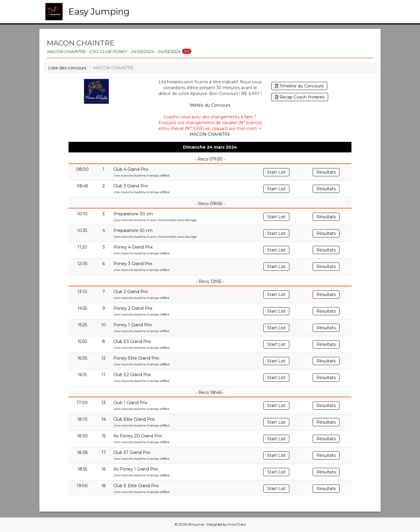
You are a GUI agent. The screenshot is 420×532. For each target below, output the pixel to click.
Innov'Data (237, 524)
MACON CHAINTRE (210, 134)
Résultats (326, 172)
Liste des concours (67, 68)
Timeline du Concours (299, 86)
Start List (276, 172)
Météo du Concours (210, 105)
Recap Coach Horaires (300, 97)
